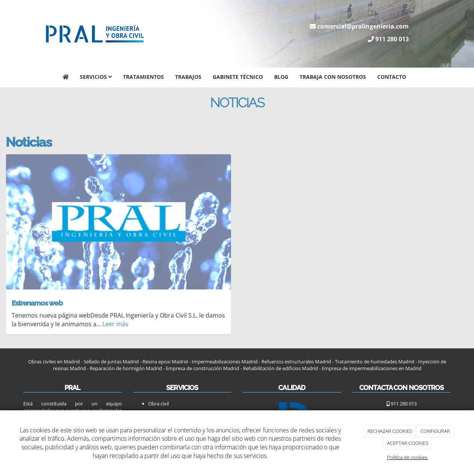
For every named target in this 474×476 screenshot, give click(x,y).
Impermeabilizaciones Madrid (225, 362)
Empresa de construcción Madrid (202, 368)
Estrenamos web (37, 303)
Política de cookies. (408, 457)
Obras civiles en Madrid (54, 362)
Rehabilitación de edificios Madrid (280, 368)
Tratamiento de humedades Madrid (375, 362)
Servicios (96, 77)
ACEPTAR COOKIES (408, 443)
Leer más (115, 324)
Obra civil (158, 404)
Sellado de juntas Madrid (111, 362)
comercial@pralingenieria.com (363, 26)
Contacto (392, 77)
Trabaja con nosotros (333, 77)
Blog (281, 77)
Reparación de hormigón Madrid (125, 368)
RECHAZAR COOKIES (390, 431)
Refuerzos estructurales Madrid (296, 362)
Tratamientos (143, 77)
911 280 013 (392, 39)
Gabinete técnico (238, 77)
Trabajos (188, 77)
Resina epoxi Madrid (165, 362)
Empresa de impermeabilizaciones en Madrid (372, 368)
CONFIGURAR (435, 431)
